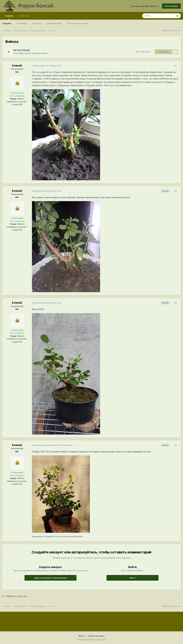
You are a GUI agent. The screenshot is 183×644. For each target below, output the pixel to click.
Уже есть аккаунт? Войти (145, 6)
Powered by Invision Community (91, 640)
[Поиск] (158, 16)
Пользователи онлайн (77, 23)
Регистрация (171, 6)
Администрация (54, 23)
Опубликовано (47, 66)
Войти (132, 578)
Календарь (22, 23)
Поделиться (143, 52)
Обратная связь (96, 636)
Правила (37, 23)
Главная (9, 17)
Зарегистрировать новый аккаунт (51, 578)
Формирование (40, 53)
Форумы (7, 23)
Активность (24, 16)
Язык (82, 636)
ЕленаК (25, 50)
